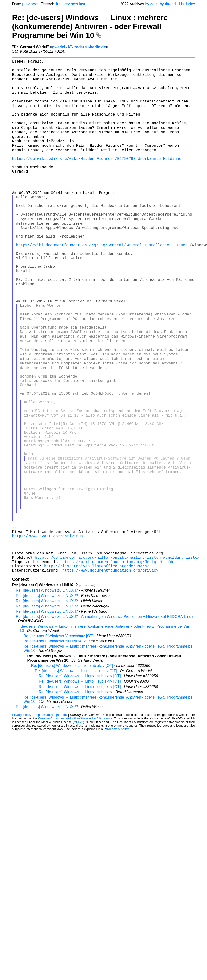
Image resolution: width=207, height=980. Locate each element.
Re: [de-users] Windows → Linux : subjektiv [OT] (72, 769)
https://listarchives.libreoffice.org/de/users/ (97, 669)
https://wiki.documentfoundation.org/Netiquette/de (118, 664)
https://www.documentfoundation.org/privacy (110, 674)
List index (187, 4)
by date (151, 4)
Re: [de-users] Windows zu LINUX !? (47, 694)
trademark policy (118, 833)
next (34, 4)
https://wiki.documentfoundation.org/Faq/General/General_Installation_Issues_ (103, 282)
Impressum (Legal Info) (51, 819)
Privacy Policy (22, 819)
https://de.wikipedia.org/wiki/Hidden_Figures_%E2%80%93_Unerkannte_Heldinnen (98, 177)
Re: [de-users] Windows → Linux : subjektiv (76, 796)
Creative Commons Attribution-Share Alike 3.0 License (75, 822)
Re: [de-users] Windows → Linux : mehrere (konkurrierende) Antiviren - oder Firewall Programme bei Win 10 (90, 26)
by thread (168, 4)
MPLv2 (78, 826)
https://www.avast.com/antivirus (48, 632)
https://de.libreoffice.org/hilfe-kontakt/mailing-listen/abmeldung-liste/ (117, 658)
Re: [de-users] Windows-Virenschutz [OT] (59, 740)
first (58, 4)
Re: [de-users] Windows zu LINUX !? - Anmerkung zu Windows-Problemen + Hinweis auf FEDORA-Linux (105, 720)
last (82, 4)
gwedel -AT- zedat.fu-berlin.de (79, 47)
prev (26, 4)
